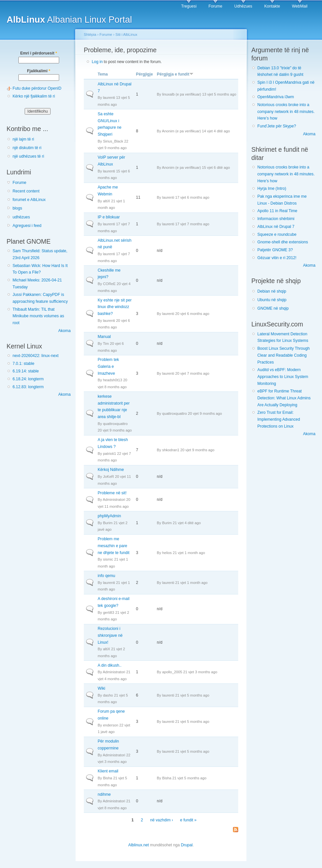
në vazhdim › (162, 820)
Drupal (187, 845)
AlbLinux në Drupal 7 (276, 227)
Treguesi (189, 6)
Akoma (64, 331)
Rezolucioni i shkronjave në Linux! (110, 635)
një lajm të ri (23, 139)
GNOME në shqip (273, 308)
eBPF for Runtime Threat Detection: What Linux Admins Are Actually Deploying (284, 398)
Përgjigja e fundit (175, 74)
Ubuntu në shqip (272, 300)
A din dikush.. (109, 665)
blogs (17, 208)
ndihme (104, 794)
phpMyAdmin (109, 516)
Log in (97, 62)
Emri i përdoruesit (38, 53)
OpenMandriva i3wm (276, 97)
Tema (103, 74)
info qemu (106, 576)
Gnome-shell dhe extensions (283, 242)
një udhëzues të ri (28, 156)
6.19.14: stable (26, 371)
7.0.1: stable (23, 364)
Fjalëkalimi (38, 71)
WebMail (300, 6)
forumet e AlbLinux (29, 200)
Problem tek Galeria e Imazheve (108, 366)
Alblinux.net (138, 845)
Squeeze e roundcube (277, 234)
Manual (104, 337)
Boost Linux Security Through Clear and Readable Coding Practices (283, 355)
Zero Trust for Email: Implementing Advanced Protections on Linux (279, 419)
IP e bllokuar (109, 217)
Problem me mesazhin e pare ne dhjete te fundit (114, 546)
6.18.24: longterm (28, 379)
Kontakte (272, 6)
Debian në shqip (272, 291)
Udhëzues (243, 6)
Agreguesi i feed (27, 226)
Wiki (101, 688)
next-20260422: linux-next (35, 356)
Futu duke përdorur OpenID (37, 88)
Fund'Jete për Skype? (277, 126)
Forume (216, 6)
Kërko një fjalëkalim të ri (34, 96)
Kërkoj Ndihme (111, 470)
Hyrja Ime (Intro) (272, 189)
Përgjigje (144, 74)
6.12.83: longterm (28, 387)
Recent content (26, 191)
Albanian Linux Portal (69, 20)
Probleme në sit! (112, 493)
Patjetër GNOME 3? (275, 250)
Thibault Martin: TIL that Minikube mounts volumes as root (38, 316)
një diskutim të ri (27, 148)
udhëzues (21, 217)
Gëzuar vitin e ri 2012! (277, 258)
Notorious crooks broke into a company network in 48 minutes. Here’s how (286, 111)
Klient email (108, 771)
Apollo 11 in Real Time (277, 211)
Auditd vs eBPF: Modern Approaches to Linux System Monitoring (283, 377)
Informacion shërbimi (276, 219)
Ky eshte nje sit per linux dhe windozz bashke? (115, 307)
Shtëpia (90, 34)
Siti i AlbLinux (126, 34)
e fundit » (188, 820)
